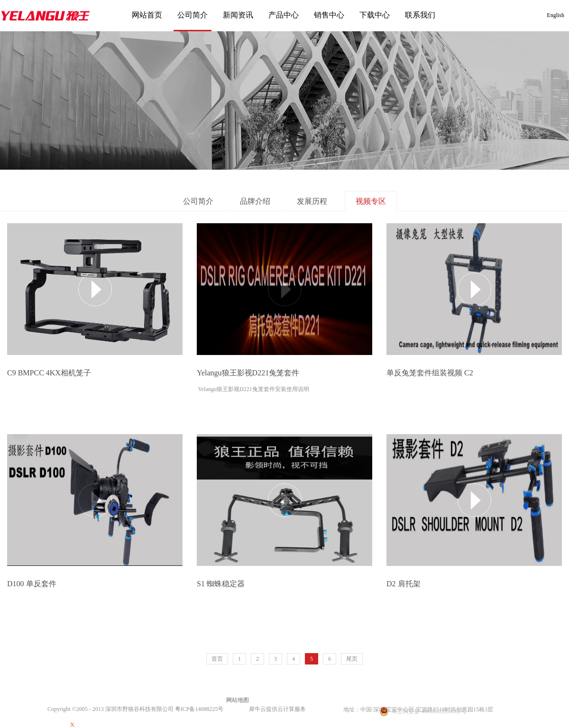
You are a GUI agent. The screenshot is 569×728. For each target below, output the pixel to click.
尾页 (352, 659)
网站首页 (147, 15)
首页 (217, 659)
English (555, 15)
